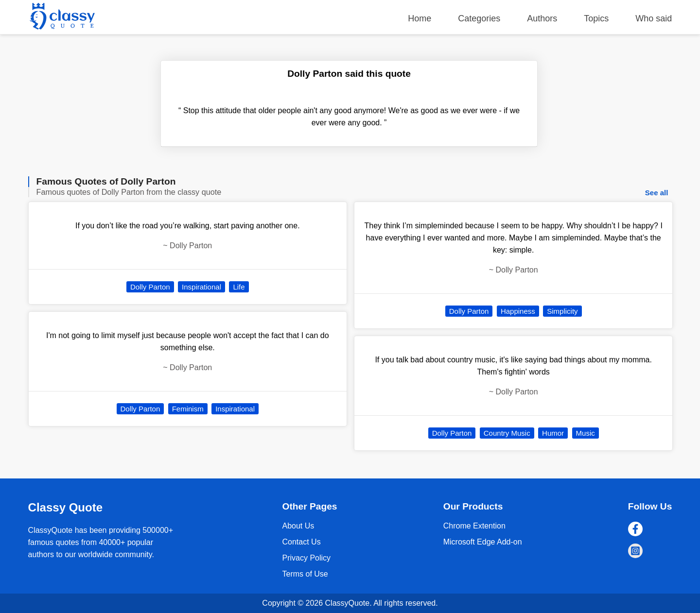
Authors (542, 18)
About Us (298, 526)
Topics (596, 18)
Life (239, 287)
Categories (479, 18)
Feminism (188, 409)
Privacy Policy (306, 558)
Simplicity (562, 311)
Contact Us (301, 542)
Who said (654, 18)
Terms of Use (305, 574)
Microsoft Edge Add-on (483, 542)
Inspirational (201, 287)
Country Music (507, 433)
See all (657, 193)
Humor (553, 433)
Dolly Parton (150, 287)
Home (420, 18)
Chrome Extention (474, 526)
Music (586, 433)
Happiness (518, 311)
